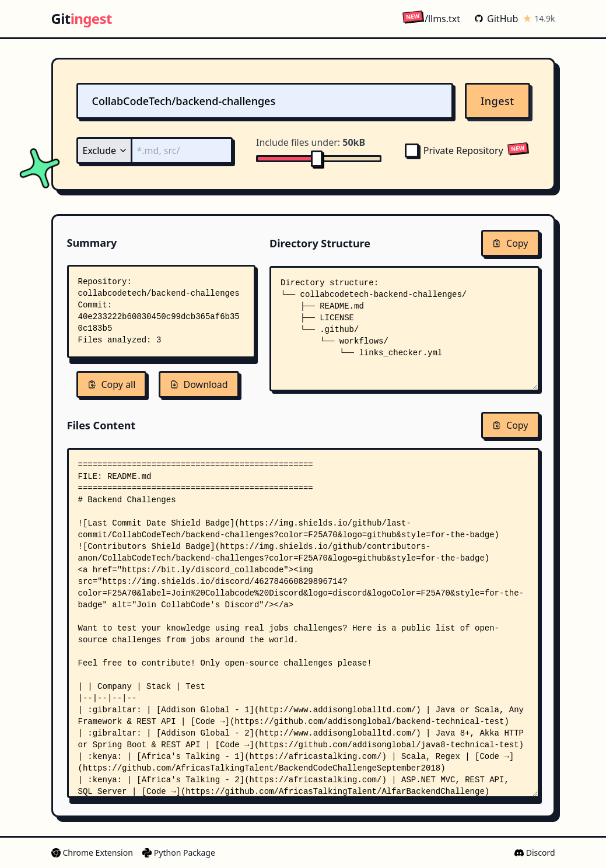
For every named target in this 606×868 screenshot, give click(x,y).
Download (199, 384)
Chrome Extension (92, 853)
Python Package (179, 853)
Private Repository (454, 150)
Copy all (112, 384)
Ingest (498, 101)
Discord (535, 853)
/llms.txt (431, 18)
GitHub (496, 19)
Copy (510, 243)
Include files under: (311, 142)
